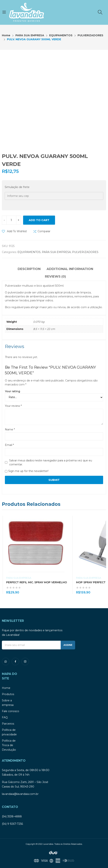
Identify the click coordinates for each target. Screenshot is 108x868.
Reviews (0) (55, 276)
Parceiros (8, 724)
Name (10, 429)
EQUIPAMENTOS (29, 252)
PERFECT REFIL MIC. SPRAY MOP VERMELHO (37, 582)
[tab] (29, 269)
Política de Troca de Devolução (9, 745)
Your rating (12, 391)
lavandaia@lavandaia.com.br (20, 794)
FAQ (5, 717)
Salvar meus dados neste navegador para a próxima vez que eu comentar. (51, 462)
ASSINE (68, 645)
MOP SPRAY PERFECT (91, 582)
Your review (13, 406)
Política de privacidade (9, 732)
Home (6, 688)
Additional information (70, 269)
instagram (25, 661)
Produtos (8, 694)
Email (9, 445)
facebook (15, 661)
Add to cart (39, 220)
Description (29, 269)
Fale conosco (11, 711)
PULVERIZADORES (85, 252)
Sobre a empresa (8, 703)
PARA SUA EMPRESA (56, 252)
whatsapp (6, 661)
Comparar (44, 231)
